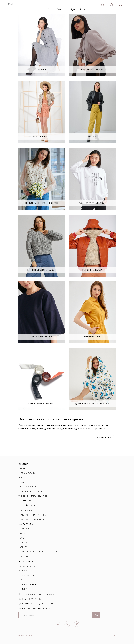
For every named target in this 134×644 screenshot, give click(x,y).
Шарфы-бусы (24, 547)
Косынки (23, 543)
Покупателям (27, 562)
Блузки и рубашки (27, 473)
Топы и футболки (27, 505)
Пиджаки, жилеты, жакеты (31, 487)
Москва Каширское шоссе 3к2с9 (36, 594)
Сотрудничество (27, 566)
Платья (22, 469)
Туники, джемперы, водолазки (34, 496)
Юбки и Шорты (25, 478)
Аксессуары (26, 524)
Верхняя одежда (26, 501)
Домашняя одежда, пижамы (32, 520)
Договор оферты (26, 575)
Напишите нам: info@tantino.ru (35, 608)
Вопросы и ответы (28, 585)
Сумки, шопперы (27, 556)
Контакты (23, 589)
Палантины (24, 529)
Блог (21, 580)
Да (96, 615)
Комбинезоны (25, 510)
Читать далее (104, 438)
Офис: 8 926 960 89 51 (31, 599)
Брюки (21, 482)
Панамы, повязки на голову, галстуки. (38, 552)
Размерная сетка (27, 571)
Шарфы (21, 538)
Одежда (23, 464)
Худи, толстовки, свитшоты (33, 491)
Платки (22, 533)
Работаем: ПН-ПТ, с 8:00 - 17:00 (36, 604)
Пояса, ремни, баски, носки (32, 515)
